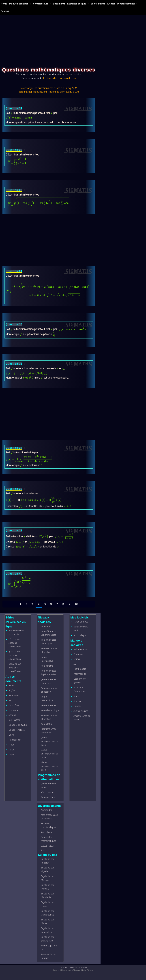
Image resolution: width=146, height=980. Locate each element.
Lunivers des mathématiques (60, 78)
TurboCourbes (81, 622)
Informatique (80, 674)
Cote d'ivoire (15, 705)
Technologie (80, 669)
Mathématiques (81, 649)
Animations (46, 832)
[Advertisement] (73, 38)
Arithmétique (80, 635)
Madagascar (15, 740)
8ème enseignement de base (50, 754)
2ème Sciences (49, 705)
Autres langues (81, 711)
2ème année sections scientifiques (15, 643)
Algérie (12, 690)
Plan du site (82, 967)
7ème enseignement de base (50, 766)
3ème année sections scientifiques (15, 655)
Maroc (12, 685)
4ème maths (47, 626)
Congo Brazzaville (18, 725)
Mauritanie (14, 695)
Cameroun (14, 710)
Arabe (76, 696)
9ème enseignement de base (50, 741)
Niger (11, 745)
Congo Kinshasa (17, 730)
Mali (11, 700)
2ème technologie (50, 710)
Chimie (77, 659)
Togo (11, 755)
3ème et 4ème (48, 797)
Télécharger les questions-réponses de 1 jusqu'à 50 (49, 88)
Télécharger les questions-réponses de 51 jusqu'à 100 (49, 92)
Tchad (12, 750)
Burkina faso (14, 720)
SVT (76, 664)
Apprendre (46, 810)
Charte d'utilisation (66, 967)
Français (77, 706)
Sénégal (13, 715)
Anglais (77, 701)
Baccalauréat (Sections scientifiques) (15, 668)
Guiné (11, 735)
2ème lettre (47, 724)
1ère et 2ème (47, 792)
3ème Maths (47, 666)
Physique (78, 654)
